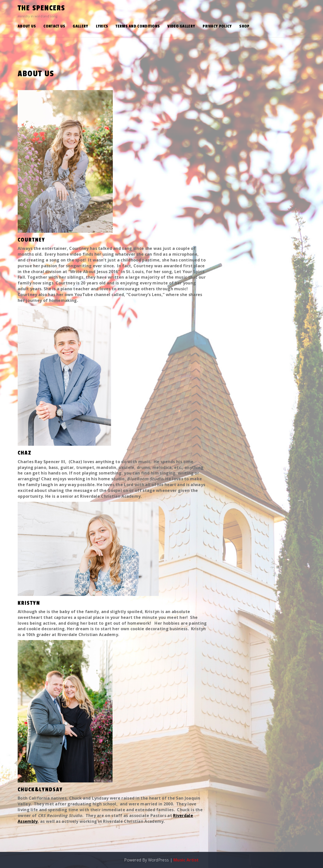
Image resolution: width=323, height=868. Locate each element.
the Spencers (41, 8)
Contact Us (54, 26)
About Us (27, 26)
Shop (244, 26)
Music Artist (186, 860)
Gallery (80, 26)
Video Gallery (181, 26)
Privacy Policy (217, 26)
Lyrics (102, 26)
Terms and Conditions (138, 26)
